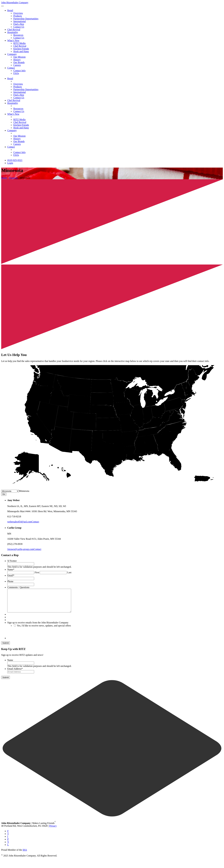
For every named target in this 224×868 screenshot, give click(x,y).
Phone (10, 581)
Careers (17, 65)
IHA (25, 854)
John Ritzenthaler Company (15, 3)
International (20, 21)
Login (10, 163)
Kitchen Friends (21, 49)
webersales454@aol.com (19, 522)
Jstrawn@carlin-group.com (20, 549)
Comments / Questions (18, 587)
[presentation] (30, 638)
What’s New (13, 40)
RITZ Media (19, 43)
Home (4, 178)
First (37, 572)
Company (12, 54)
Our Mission (19, 57)
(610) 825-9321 (15, 160)
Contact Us (19, 27)
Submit (6, 647)
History (17, 60)
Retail (10, 10)
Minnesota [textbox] (24, 491)
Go (4, 494)
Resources (18, 35)
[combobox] (24, 491)
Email (11, 575)
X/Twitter (12, 561)
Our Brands (19, 62)
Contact (11, 68)
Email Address (15, 673)
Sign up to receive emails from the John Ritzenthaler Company (38, 627)
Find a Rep (19, 24)
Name (11, 570)
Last (69, 572)
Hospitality (13, 32)
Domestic (13, 178)
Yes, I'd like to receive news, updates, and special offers (44, 630)
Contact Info (19, 71)
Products (18, 16)
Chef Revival (14, 30)
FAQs (16, 73)
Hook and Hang (21, 51)
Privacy (53, 830)
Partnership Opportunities (26, 19)
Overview (18, 13)
